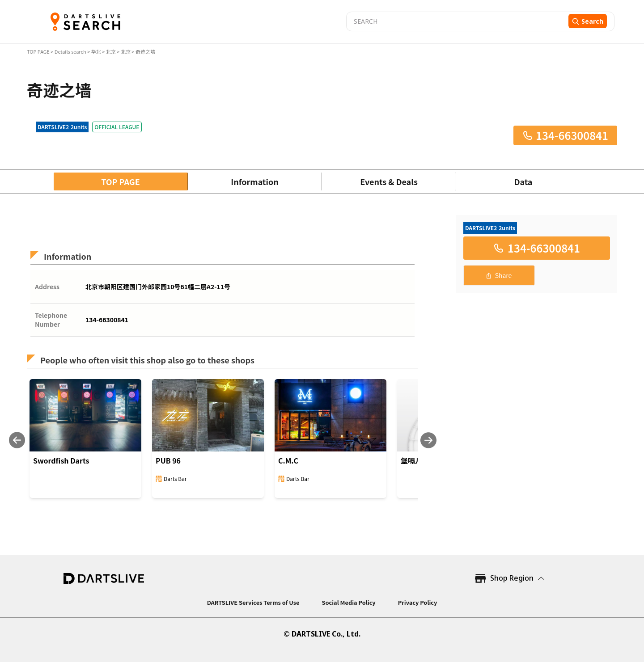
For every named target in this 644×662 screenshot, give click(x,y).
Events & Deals (389, 181)
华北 (96, 51)
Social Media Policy (348, 602)
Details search (71, 51)
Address (47, 287)
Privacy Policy (418, 602)
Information (254, 181)
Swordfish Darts (61, 460)
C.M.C (288, 460)
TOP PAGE (39, 51)
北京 (111, 51)
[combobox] (456, 21)
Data (523, 181)
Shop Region (512, 578)
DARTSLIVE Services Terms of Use (253, 602)
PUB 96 (168, 460)
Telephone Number (51, 320)
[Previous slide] (17, 440)
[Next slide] (428, 440)
